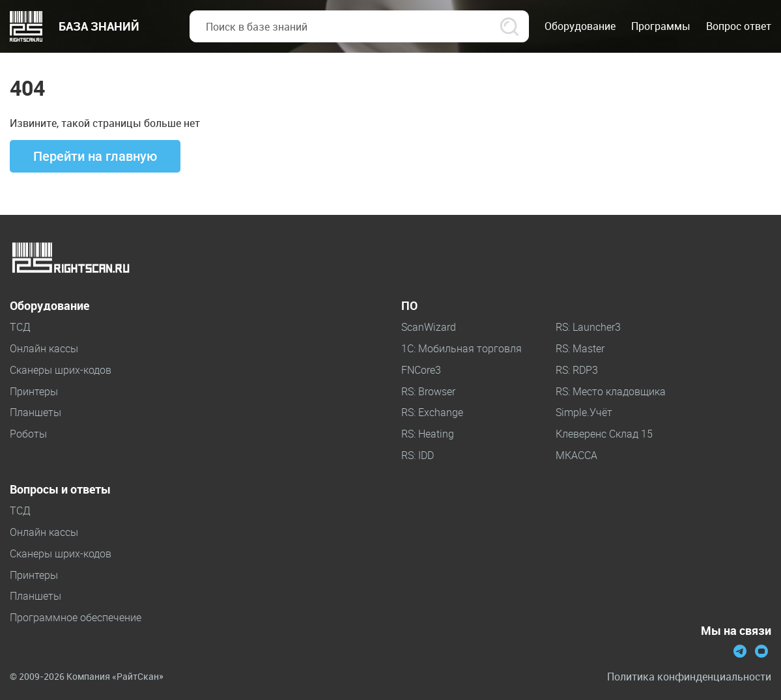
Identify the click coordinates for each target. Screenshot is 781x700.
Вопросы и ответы (60, 490)
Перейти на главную (95, 156)
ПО (409, 306)
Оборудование (50, 306)
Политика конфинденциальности (689, 677)
